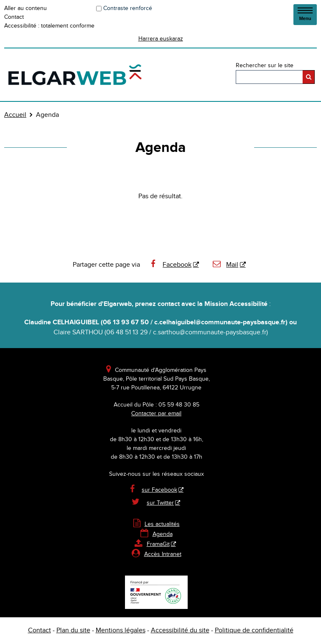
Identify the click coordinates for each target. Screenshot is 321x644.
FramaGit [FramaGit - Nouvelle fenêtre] (152, 544)
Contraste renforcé (128, 8)
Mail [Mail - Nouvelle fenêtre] (225, 265)
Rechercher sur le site (265, 66)
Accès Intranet (163, 554)
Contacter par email (156, 414)
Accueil (15, 115)
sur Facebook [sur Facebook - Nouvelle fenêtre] (159, 490)
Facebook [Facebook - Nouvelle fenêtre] (170, 265)
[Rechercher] (309, 77)
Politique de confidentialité (254, 630)
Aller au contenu (25, 8)
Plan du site (73, 630)
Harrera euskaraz (161, 39)
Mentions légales (121, 630)
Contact (14, 17)
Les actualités (157, 524)
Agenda (157, 534)
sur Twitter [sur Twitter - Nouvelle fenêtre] (160, 503)
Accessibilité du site (180, 630)
